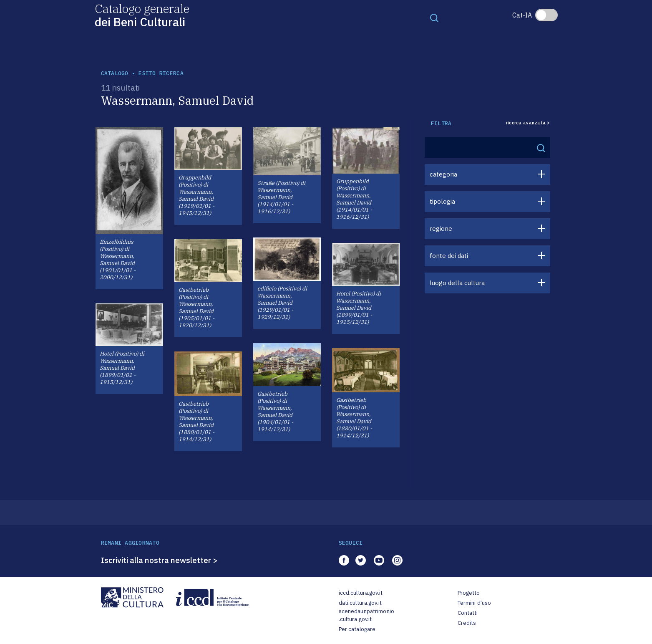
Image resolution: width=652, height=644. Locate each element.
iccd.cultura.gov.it (361, 593)
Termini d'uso (475, 603)
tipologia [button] (442, 201)
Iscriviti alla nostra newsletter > (159, 560)
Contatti (468, 613)
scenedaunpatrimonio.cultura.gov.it (366, 615)
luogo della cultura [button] (457, 283)
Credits (467, 623)
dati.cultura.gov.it (360, 603)
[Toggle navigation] (434, 18)
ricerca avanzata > (528, 123)
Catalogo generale (142, 15)
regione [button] (441, 229)
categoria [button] (443, 174)
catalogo (115, 73)
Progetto (469, 593)
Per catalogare (357, 629)
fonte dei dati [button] (449, 256)
